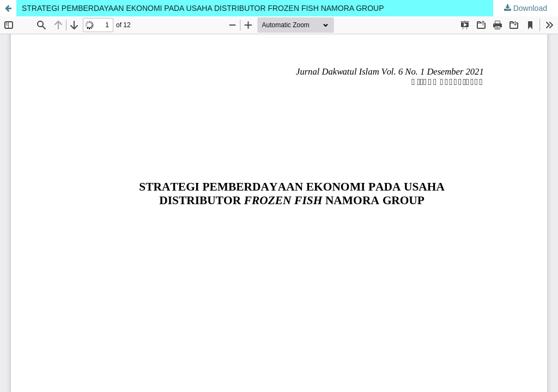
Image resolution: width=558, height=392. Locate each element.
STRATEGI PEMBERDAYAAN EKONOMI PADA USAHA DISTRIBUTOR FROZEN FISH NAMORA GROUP (203, 8)
